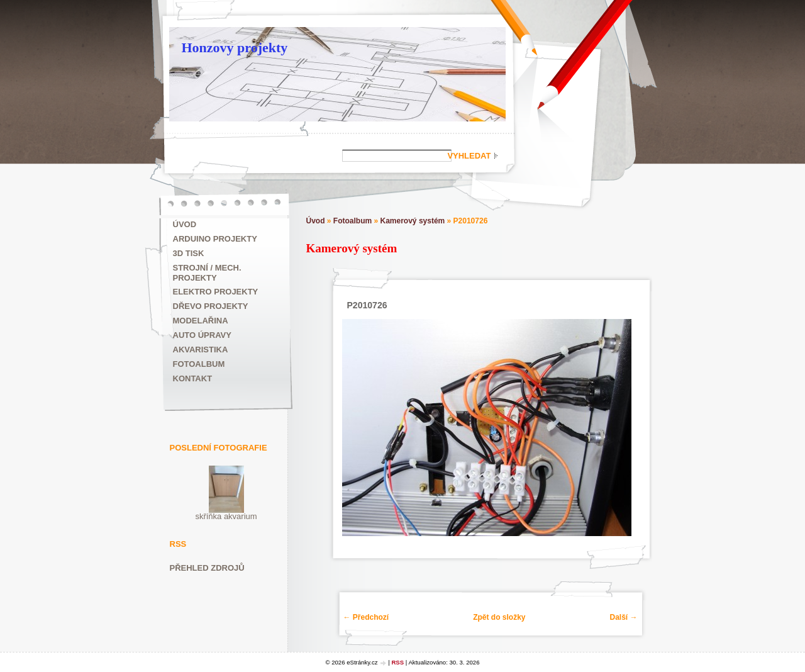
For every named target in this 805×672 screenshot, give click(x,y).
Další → (623, 617)
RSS (397, 662)
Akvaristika (201, 350)
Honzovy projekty (235, 48)
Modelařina (201, 321)
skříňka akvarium (226, 516)
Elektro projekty (216, 292)
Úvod (185, 224)
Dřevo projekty (211, 306)
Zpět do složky (499, 617)
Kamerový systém (413, 221)
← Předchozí (366, 617)
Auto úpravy (202, 335)
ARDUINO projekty (215, 239)
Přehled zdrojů (207, 568)
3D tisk (189, 253)
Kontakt (193, 378)
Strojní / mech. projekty (207, 273)
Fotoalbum (199, 364)
